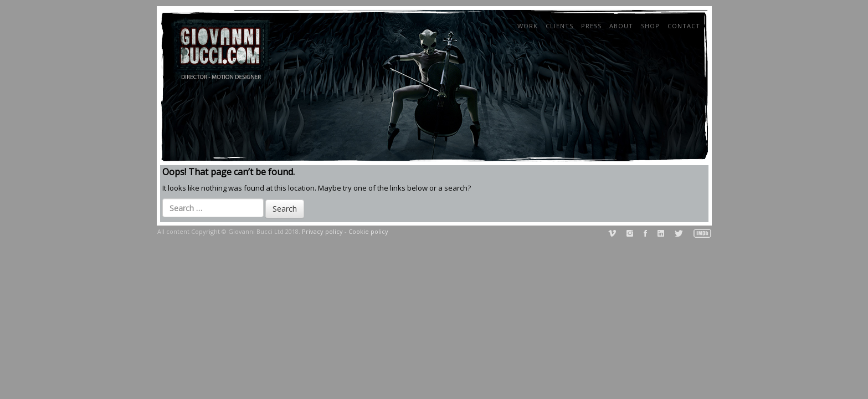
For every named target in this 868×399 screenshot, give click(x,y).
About (621, 26)
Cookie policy (368, 231)
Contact (684, 26)
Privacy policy (322, 231)
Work (528, 26)
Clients (559, 26)
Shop (650, 26)
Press (591, 26)
